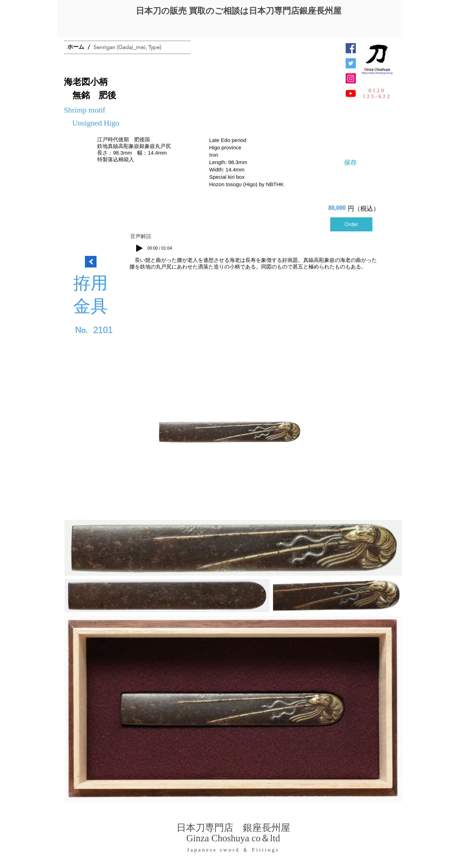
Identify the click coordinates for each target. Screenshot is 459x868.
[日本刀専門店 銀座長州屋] (351, 63)
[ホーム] (76, 47)
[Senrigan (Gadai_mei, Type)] (127, 47)
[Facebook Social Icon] (351, 48)
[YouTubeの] (351, 93)
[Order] (351, 224)
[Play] (139, 248)
